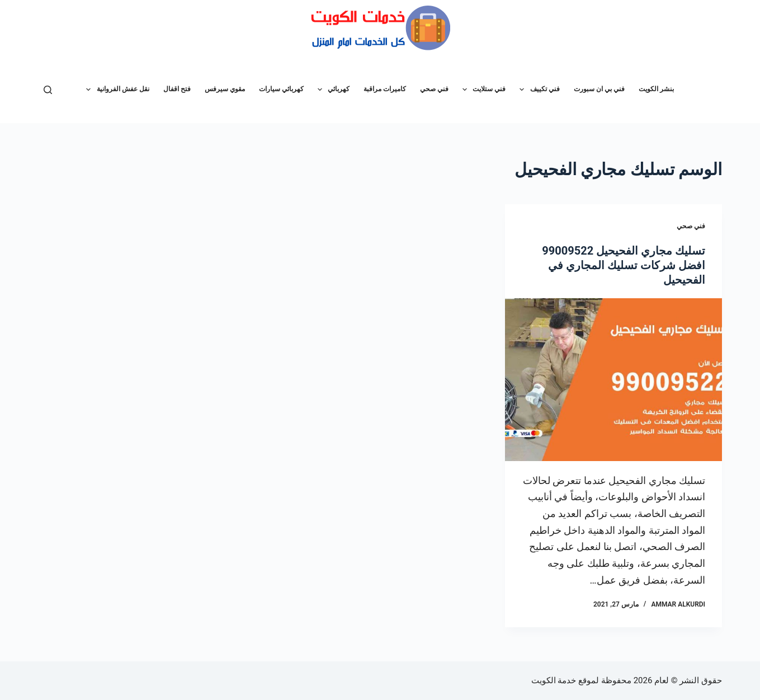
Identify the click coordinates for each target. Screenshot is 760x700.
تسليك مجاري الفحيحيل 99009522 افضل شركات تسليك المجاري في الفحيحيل (624, 265)
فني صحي (434, 89)
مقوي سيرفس (225, 89)
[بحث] (48, 90)
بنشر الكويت (656, 89)
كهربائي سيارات (281, 89)
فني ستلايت (482, 90)
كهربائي (331, 90)
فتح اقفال (177, 89)
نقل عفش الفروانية (115, 90)
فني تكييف (537, 90)
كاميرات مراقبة (385, 89)
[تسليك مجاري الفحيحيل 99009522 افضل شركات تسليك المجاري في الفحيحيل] (613, 380)
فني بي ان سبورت (599, 89)
